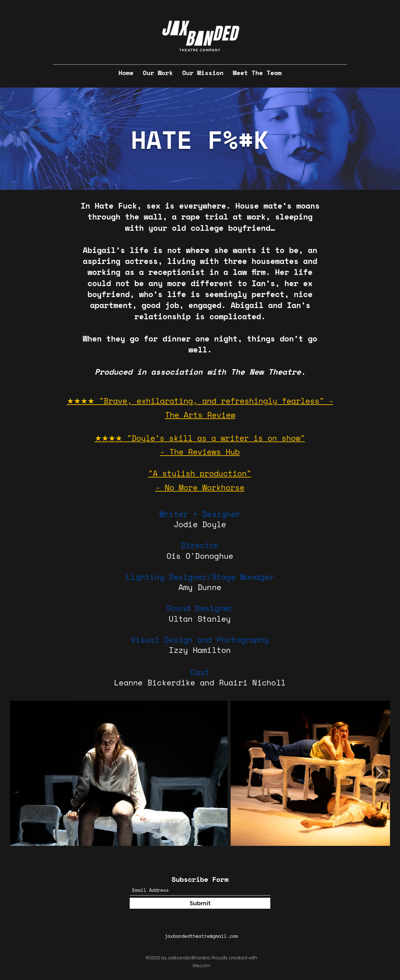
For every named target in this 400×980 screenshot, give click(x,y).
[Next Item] (379, 773)
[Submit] (200, 903)
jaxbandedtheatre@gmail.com (201, 936)
